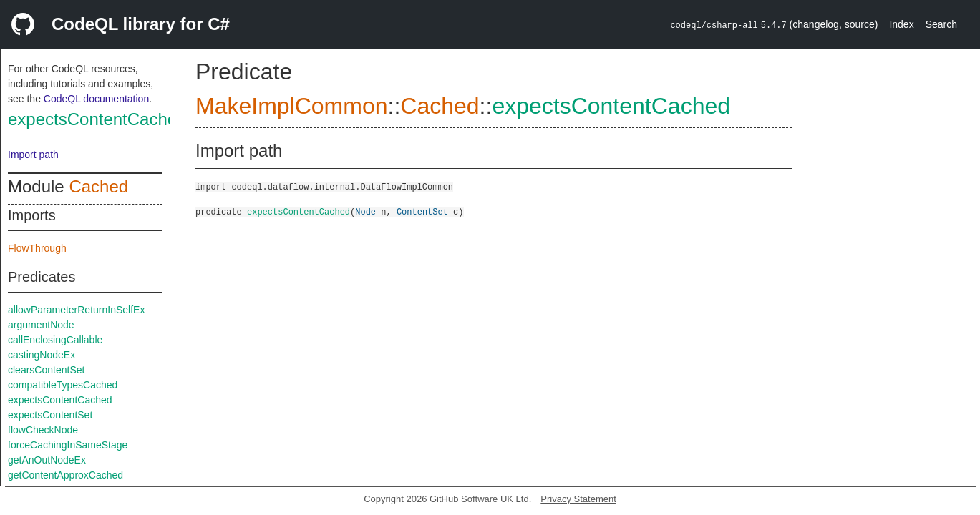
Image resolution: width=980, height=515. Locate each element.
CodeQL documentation (96, 99)
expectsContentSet (50, 415)
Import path (33, 154)
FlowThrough (37, 248)
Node (365, 211)
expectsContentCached (97, 119)
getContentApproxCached (66, 475)
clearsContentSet (46, 370)
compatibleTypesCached (63, 385)
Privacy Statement (578, 499)
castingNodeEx (42, 355)
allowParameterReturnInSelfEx (76, 310)
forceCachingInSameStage (68, 445)
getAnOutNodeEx (47, 460)
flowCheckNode (43, 430)
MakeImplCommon (292, 106)
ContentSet (422, 211)
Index (901, 24)
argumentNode (41, 325)
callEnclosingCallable (55, 340)
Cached (98, 186)
